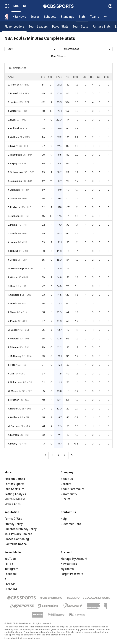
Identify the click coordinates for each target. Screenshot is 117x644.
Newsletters (69, 564)
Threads (10, 584)
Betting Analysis (15, 494)
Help (64, 519)
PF (68, 77)
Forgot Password (72, 574)
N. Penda (12, 321)
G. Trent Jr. (13, 85)
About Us (67, 479)
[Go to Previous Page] (45, 455)
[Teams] (95, 17)
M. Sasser (13, 330)
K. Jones (12, 242)
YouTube (10, 559)
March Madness (15, 499)
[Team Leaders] (38, 27)
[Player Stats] (60, 27)
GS (50, 77)
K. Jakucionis (15, 181)
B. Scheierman (16, 172)
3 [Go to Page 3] (64, 455)
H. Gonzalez (14, 295)
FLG (84, 77)
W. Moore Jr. (14, 391)
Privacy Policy (14, 524)
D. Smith (12, 234)
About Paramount (73, 489)
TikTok (9, 564)
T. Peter (12, 365)
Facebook (11, 574)
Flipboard (11, 589)
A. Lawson (13, 435)
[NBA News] (19, 17)
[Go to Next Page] (72, 455)
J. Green (12, 198)
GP (43, 77)
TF (92, 77)
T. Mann (12, 312)
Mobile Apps (13, 504)
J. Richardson (15, 382)
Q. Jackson (14, 216)
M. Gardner (14, 426)
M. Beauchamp (16, 269)
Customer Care (71, 524)
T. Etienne (13, 347)
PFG (76, 77)
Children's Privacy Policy (21, 529)
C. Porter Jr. (14, 207)
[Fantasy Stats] (102, 27)
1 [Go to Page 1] (53, 455)
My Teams (67, 569)
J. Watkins (13, 137)
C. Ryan (12, 120)
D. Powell (13, 93)
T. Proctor (13, 400)
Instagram (11, 569)
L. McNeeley (14, 356)
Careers (66, 484)
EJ (99, 77)
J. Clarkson (14, 190)
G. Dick (11, 286)
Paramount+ (69, 494)
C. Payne (12, 225)
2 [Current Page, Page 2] (58, 455)
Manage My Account (74, 559)
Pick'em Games (15, 479)
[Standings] (67, 17)
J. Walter (13, 111)
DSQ (107, 77)
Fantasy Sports (14, 484)
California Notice (16, 544)
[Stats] (82, 17)
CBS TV (65, 499)
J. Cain (11, 374)
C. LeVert (13, 146)
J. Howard (13, 339)
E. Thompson (15, 155)
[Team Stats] (80, 27)
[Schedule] (50, 17)
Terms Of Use (13, 519)
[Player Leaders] (14, 27)
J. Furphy (12, 163)
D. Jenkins (13, 102)
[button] (106, 17)
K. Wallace (13, 417)
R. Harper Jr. (14, 409)
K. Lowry (12, 444)
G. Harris (12, 304)
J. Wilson (13, 277)
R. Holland (13, 128)
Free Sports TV (14, 489)
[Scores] (35, 17)
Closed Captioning (17, 539)
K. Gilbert (13, 251)
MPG (59, 77)
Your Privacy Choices (18, 534)
